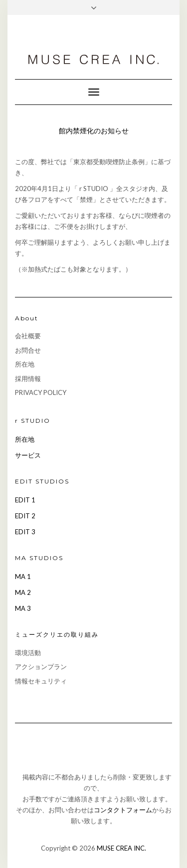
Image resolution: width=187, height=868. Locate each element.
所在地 (25, 364)
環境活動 (28, 653)
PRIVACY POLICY (41, 392)
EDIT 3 (25, 532)
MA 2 (23, 592)
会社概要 (28, 336)
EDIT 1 (25, 500)
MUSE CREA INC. (121, 848)
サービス (28, 455)
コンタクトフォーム (123, 810)
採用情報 (28, 379)
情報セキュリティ (41, 681)
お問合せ (28, 350)
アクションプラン (41, 667)
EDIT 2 (25, 516)
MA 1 (23, 577)
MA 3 (23, 608)
